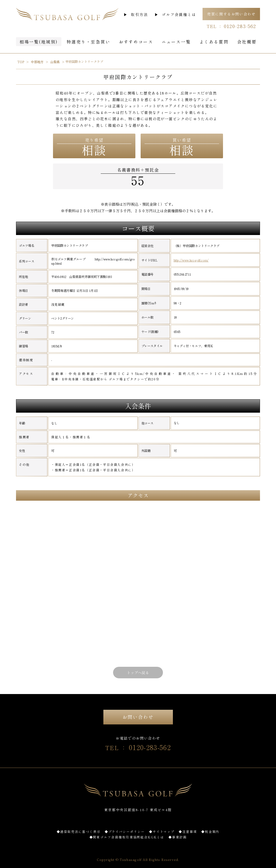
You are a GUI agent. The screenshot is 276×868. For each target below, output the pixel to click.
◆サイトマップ (162, 831)
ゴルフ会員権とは (179, 14)
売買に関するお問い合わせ (231, 14)
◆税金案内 (210, 831)
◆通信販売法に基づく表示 (79, 831)
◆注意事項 (188, 831)
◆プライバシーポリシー (125, 831)
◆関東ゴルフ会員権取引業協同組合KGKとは (127, 837)
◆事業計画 (178, 837)
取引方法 (139, 14)
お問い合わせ (138, 717)
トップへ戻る (138, 673)
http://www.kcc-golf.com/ (191, 260)
